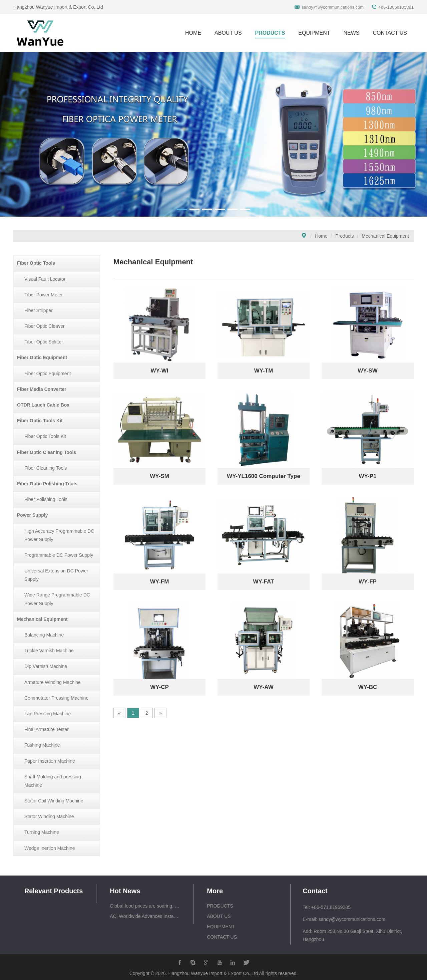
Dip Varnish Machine (46, 666)
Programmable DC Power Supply (59, 555)
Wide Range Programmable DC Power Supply (57, 599)
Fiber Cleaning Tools (46, 468)
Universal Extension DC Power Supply (56, 575)
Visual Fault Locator (45, 279)
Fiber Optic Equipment (42, 357)
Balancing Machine (44, 635)
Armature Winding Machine (53, 682)
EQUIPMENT (314, 33)
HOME (193, 33)
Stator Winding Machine (49, 816)
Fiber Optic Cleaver (45, 326)
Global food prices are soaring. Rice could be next (145, 906)
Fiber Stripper (39, 310)
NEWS (351, 33)
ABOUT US (228, 33)
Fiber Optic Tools (36, 263)
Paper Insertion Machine (50, 761)
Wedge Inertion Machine (50, 848)
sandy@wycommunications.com (333, 7)
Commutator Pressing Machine (56, 698)
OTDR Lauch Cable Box (43, 405)
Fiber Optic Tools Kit (40, 421)
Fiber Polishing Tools (46, 499)
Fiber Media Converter (42, 389)
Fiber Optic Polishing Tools (47, 484)
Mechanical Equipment (385, 236)
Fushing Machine (42, 745)
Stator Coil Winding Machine (54, 801)
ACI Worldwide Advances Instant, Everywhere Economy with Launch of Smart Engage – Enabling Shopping (145, 916)
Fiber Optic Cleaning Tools (47, 452)
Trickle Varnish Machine (49, 651)
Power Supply (33, 515)
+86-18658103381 (396, 7)
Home (321, 236)
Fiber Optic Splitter (44, 342)
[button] (182, 209)
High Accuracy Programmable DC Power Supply (59, 535)
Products (344, 236)
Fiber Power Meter (44, 295)
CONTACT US (390, 33)
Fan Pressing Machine (48, 714)
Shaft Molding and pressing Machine (53, 781)
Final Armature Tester (47, 729)
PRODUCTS (270, 33)
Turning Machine (42, 832)
